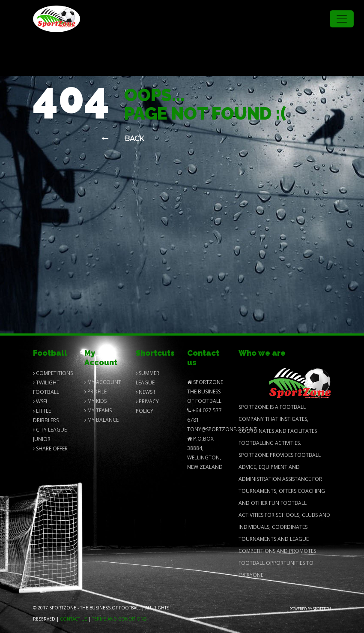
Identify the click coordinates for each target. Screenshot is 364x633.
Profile (95, 391)
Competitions (53, 373)
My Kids (95, 401)
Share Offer (50, 448)
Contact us (74, 619)
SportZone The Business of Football (205, 391)
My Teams (98, 410)
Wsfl (41, 401)
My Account (103, 382)
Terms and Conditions (119, 619)
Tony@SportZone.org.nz (222, 429)
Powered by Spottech (310, 609)
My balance (101, 420)
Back (123, 139)
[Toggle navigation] (342, 19)
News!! (145, 392)
